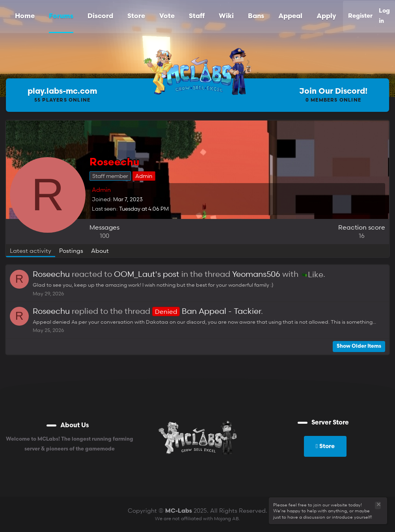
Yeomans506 (256, 274)
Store (136, 16)
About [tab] (100, 250)
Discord (100, 16)
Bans (256, 16)
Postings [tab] (71, 250)
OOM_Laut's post (147, 274)
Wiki (226, 16)
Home (25, 16)
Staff (197, 16)
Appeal (290, 16)
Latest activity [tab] (31, 250)
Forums (61, 16)
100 (104, 235)
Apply (326, 16)
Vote (167, 16)
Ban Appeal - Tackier (207, 311)
